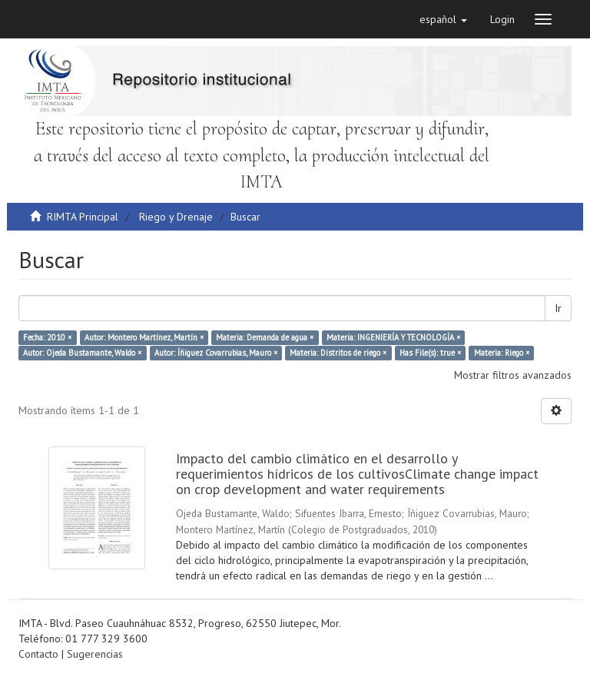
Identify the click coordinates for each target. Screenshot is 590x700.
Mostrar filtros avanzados (513, 375)
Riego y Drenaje (176, 217)
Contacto (38, 654)
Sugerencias (95, 654)
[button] (443, 19)
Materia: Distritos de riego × (338, 353)
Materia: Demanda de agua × (265, 337)
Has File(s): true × (430, 353)
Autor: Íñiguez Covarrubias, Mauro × (216, 353)
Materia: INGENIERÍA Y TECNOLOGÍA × (393, 337)
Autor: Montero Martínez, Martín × (144, 337)
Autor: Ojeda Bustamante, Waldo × (82, 353)
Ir (558, 308)
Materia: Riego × (502, 353)
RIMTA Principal (83, 217)
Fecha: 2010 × (47, 337)
